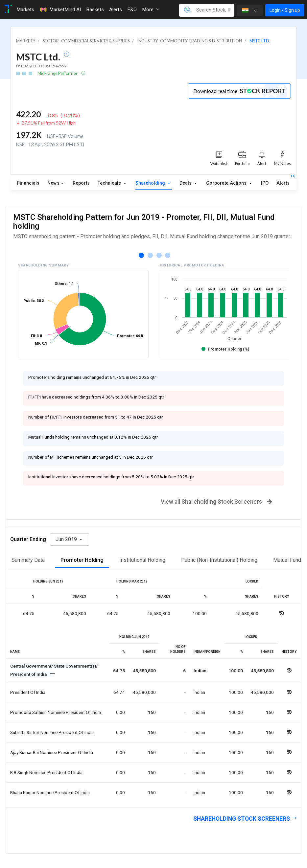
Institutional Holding (142, 560)
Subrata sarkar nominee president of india (52, 732)
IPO (265, 183)
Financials (28, 183)
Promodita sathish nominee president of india (56, 712)
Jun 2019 (67, 539)
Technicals (110, 183)
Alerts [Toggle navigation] (116, 10)
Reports (81, 183)
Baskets (95, 10)
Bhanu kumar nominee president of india (50, 792)
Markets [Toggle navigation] (25, 10)
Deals (186, 183)
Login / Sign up (285, 10)
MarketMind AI (60, 10)
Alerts (283, 182)
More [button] (151, 10)
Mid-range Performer (58, 73)
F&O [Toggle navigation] (132, 10)
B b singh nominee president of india (46, 772)
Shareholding (151, 183)
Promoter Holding (82, 560)
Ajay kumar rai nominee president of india (52, 752)
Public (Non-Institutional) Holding (219, 560)
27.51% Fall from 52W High (49, 123)
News (53, 183)
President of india (28, 692)
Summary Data (28, 560)
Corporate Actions (227, 183)
